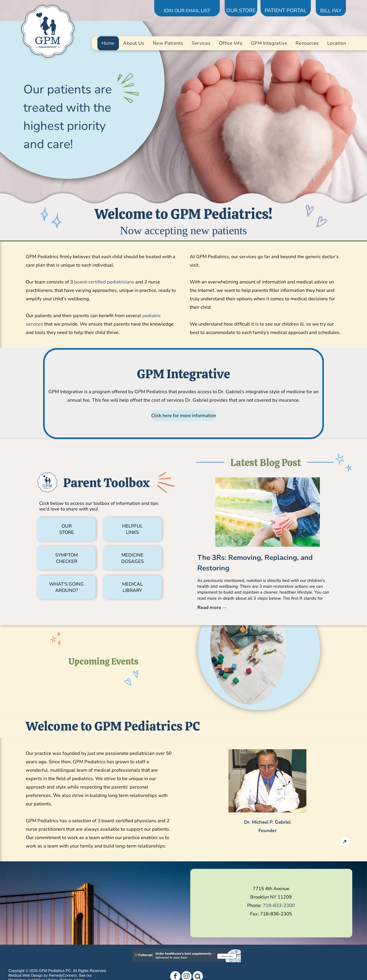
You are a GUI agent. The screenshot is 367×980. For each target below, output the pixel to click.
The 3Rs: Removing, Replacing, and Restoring (255, 563)
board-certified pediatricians (104, 282)
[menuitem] (108, 43)
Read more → (212, 607)
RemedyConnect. (63, 975)
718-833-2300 (279, 905)
